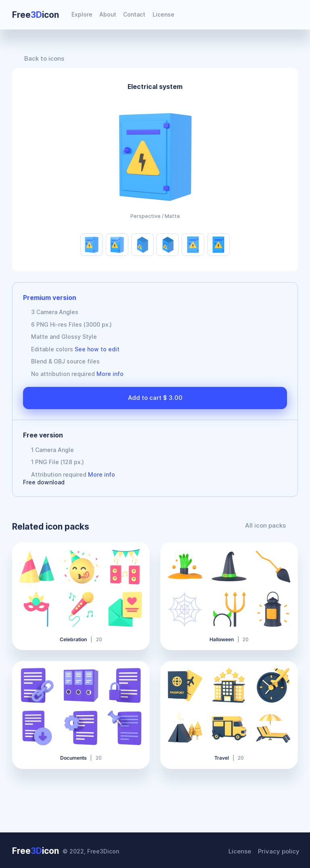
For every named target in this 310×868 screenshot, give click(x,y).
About (108, 14)
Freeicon (36, 15)
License (163, 14)
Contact (134, 14)
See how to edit (97, 349)
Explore (82, 14)
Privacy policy (280, 850)
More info (110, 374)
